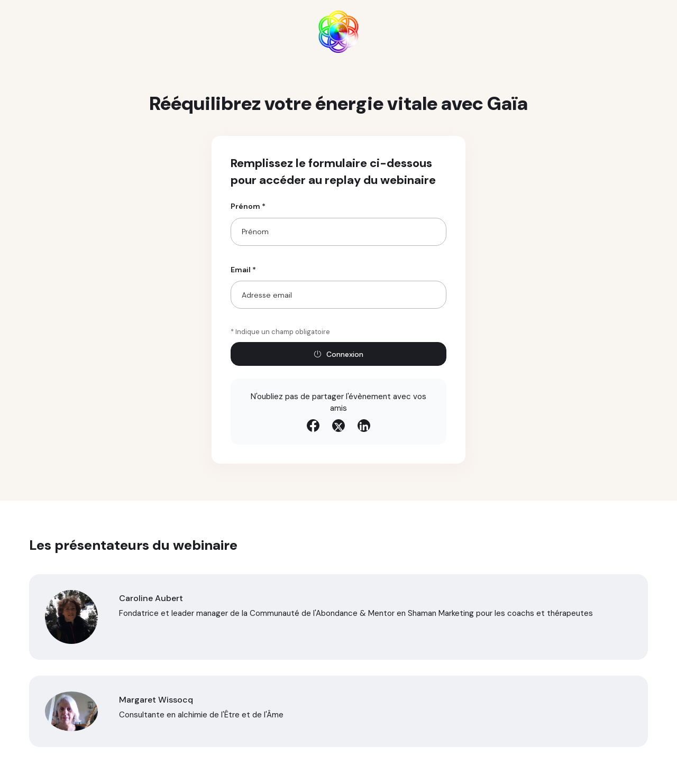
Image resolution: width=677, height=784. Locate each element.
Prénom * (248, 206)
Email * (243, 270)
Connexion (338, 354)
